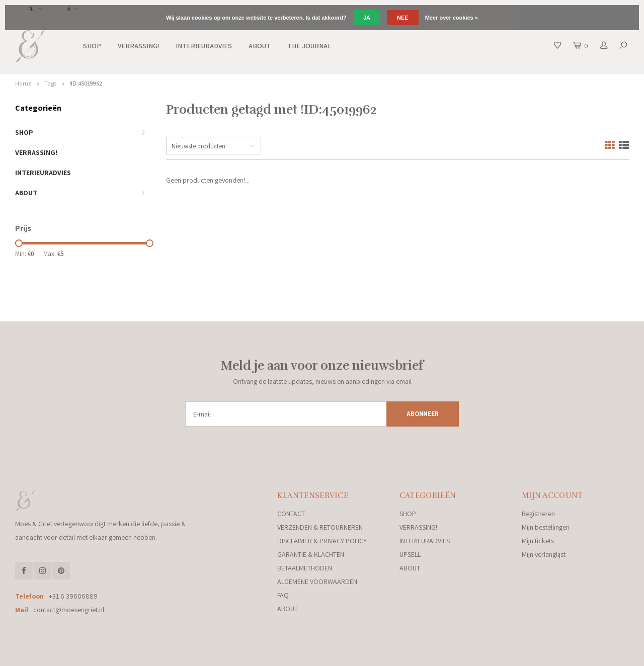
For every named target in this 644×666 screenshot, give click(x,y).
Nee (403, 18)
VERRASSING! (138, 46)
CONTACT (291, 514)
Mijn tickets (538, 541)
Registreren (538, 514)
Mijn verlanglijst (544, 554)
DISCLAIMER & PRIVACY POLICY (322, 541)
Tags (50, 83)
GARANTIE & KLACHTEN (311, 554)
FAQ (283, 595)
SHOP (92, 46)
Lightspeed (153, 655)
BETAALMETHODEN (305, 568)
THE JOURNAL (309, 46)
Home (23, 83)
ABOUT (260, 46)
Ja (367, 18)
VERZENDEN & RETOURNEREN (320, 527)
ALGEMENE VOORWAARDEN (317, 581)
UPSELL (410, 554)
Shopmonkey (219, 655)
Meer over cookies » (452, 18)
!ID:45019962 (86, 83)
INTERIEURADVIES (204, 46)
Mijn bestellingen (546, 527)
